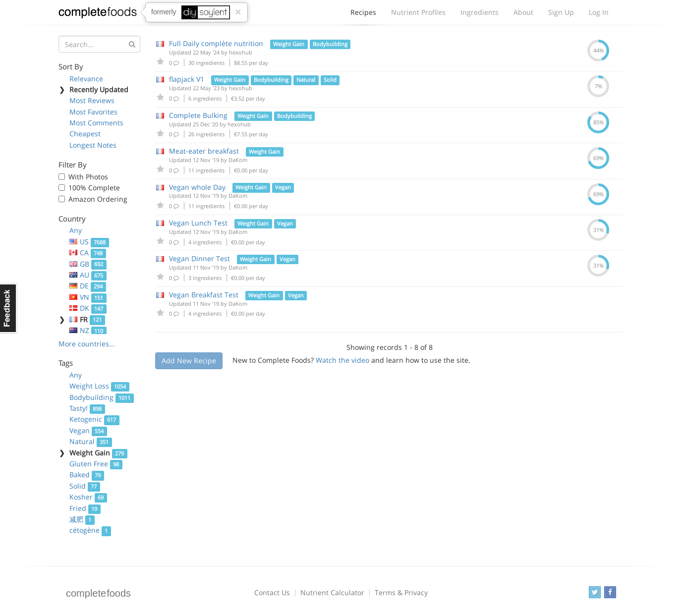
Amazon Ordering (98, 199)
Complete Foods (98, 14)
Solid (85, 486)
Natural (91, 441)
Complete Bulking (198, 115)
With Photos (88, 177)
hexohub (241, 52)
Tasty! (87, 408)
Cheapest (85, 134)
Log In (599, 12)
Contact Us (272, 592)
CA (88, 252)
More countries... (87, 344)
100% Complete (94, 188)
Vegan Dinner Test (199, 258)
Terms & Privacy (401, 592)
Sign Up (561, 12)
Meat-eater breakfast (204, 151)
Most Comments (96, 123)
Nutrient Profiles (418, 12)
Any (76, 230)
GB (88, 264)
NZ (88, 330)
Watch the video (342, 360)
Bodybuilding (102, 397)
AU (88, 275)
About (523, 12)
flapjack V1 (187, 79)
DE (88, 286)
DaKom (238, 160)
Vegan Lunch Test (198, 223)
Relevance (86, 79)
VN (88, 297)
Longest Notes (93, 145)
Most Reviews (92, 100)
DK (88, 308)
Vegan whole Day (197, 187)
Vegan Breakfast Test (204, 295)
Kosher (88, 497)
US (89, 242)
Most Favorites (93, 112)
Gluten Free (96, 464)
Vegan (88, 430)
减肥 (82, 519)
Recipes (363, 15)
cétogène (90, 530)
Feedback (9, 308)
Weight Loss (99, 386)
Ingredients (480, 12)
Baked (87, 475)
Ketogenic (94, 419)
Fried (85, 508)
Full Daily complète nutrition (216, 43)
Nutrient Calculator (332, 592)
